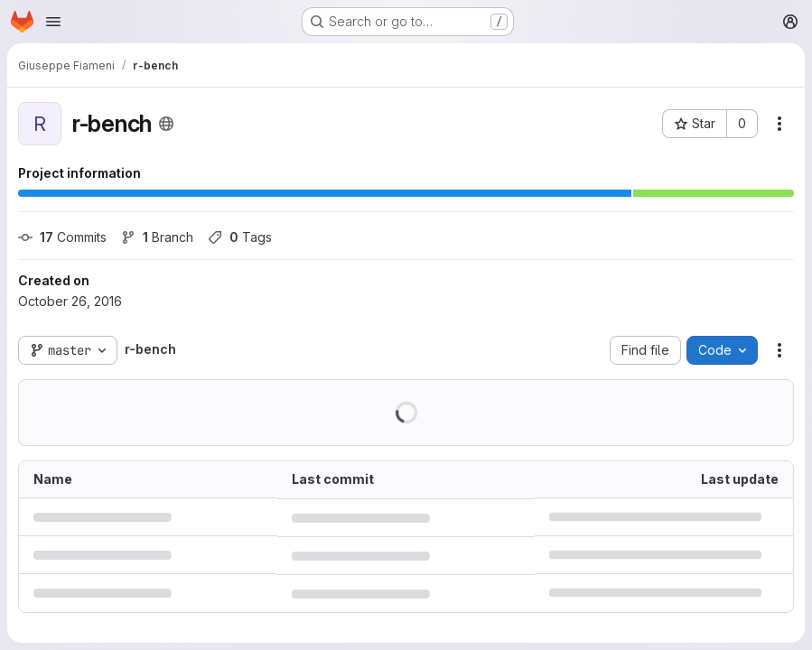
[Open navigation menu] (53, 22)
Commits (62, 237)
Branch (157, 237)
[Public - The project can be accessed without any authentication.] (166, 124)
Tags (240, 237)
